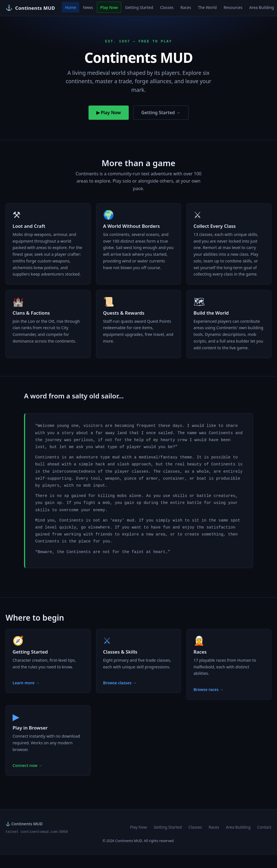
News (88, 7)
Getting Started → (161, 113)
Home (70, 7)
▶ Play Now (109, 113)
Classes (167, 7)
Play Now (109, 7)
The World (207, 7)
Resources (233, 7)
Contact (264, 827)
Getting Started (139, 7)
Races (186, 7)
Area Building (238, 827)
